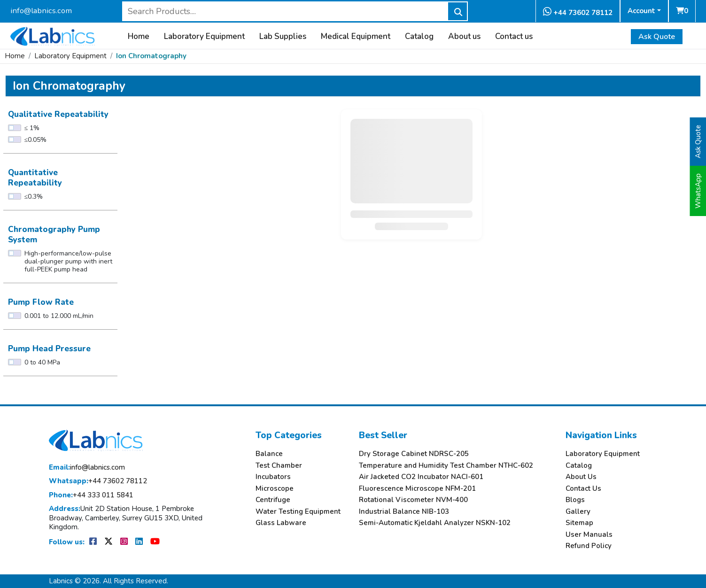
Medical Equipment (356, 37)
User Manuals (589, 535)
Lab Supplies (283, 37)
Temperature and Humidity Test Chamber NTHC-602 (446, 466)
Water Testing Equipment (298, 512)
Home (139, 37)
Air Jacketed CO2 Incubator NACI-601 (421, 477)
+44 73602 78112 (578, 12)
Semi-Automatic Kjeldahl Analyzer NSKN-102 (435, 523)
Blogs (575, 500)
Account (641, 11)
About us (464, 37)
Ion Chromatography (151, 56)
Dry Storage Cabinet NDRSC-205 (414, 454)
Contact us (514, 37)
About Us (581, 477)
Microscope (275, 489)
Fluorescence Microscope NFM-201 (417, 489)
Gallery (578, 512)
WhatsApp (698, 191)
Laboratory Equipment (204, 37)
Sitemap (579, 523)
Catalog (419, 37)
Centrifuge (273, 500)
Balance (269, 454)
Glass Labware (281, 523)
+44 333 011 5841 (91, 495)
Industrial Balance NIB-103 (404, 512)
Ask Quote (657, 37)
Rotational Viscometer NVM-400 (413, 500)
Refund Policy (589, 546)
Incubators (273, 477)
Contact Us (583, 489)
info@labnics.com (41, 11)
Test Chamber (279, 466)
